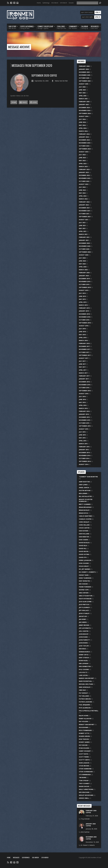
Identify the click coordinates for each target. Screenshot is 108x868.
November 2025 (85, 75)
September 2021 (85, 217)
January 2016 (84, 414)
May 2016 (82, 402)
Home (39, 3)
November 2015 (85, 420)
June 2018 (82, 332)
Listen (33, 102)
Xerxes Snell (84, 798)
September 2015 (85, 426)
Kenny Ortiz (84, 655)
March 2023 (83, 166)
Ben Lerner (83, 493)
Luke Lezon (83, 675)
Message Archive (19, 47)
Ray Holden (83, 721)
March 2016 (83, 408)
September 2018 (85, 323)
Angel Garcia (84, 488)
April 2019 (83, 302)
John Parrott (84, 640)
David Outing (84, 554)
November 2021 (85, 211)
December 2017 (84, 346)
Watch (23, 102)
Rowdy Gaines (84, 742)
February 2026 (84, 66)
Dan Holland (84, 534)
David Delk (83, 546)
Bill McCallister (85, 496)
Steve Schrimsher (86, 772)
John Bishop (84, 634)
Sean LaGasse (84, 763)
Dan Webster (84, 537)
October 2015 (84, 423)
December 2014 (84, 453)
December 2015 (84, 417)
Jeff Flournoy (84, 607)
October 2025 (84, 78)
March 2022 (83, 199)
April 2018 (83, 338)
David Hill (83, 548)
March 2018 (83, 340)
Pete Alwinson (85, 708)
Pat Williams (84, 696)
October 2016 (84, 388)
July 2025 (82, 87)
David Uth (83, 557)
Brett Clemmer (85, 504)
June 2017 (82, 364)
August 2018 (84, 326)
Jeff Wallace (84, 610)
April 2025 (83, 96)
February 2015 (84, 447)
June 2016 (82, 399)
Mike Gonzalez (85, 687)
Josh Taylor (84, 646)
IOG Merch (55, 3)
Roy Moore (83, 745)
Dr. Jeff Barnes (85, 569)
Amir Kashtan (84, 482)
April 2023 (83, 164)
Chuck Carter (84, 528)
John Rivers (83, 643)
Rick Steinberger (85, 730)
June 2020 (82, 261)
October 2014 (84, 458)
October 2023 (84, 146)
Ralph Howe (84, 716)
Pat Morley (83, 693)
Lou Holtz (83, 672)
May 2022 (82, 193)
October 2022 (84, 181)
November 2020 (85, 246)
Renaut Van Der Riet (87, 724)
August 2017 (84, 358)
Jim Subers (83, 622)
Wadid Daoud (84, 786)
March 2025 (83, 99)
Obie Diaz (82, 690)
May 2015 (82, 438)
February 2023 (84, 169)
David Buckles (84, 543)
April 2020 (83, 267)
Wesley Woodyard (86, 795)
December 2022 (84, 175)
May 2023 (82, 161)
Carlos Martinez (86, 516)
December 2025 (84, 72)
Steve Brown (84, 766)
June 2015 (82, 435)
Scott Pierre (84, 757)
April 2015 (83, 441)
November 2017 (85, 349)
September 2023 (85, 149)
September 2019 (85, 287)
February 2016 (84, 411)
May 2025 (82, 93)
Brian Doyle (83, 513)
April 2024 (83, 128)
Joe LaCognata (85, 628)
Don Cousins (84, 563)
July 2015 (82, 432)
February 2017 (84, 376)
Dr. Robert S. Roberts (87, 572)
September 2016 (85, 391)
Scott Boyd (83, 754)
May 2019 (82, 299)
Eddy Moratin (84, 581)
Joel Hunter (84, 631)
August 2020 (84, 255)
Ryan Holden (84, 748)
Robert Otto (84, 733)
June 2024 (82, 122)
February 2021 (84, 237)
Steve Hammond (85, 769)
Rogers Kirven (84, 736)
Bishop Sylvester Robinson (86, 500)
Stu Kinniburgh (85, 775)
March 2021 (83, 234)
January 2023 (84, 172)
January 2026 (84, 69)
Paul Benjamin (84, 705)
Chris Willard (84, 525)
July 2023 (82, 155)
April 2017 (83, 370)
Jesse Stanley (84, 613)
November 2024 (85, 110)
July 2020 (82, 258)
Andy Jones (83, 485)
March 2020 (83, 270)
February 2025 (84, 102)
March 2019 (83, 305)
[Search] (87, 3)
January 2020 (84, 276)
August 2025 (84, 84)
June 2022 (82, 190)
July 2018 (82, 329)
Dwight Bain (84, 575)
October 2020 (84, 249)
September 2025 (85, 81)
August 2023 (84, 152)
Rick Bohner (84, 727)
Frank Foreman (85, 587)
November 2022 (85, 178)
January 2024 (84, 137)
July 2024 (82, 119)
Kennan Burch (84, 652)
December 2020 (84, 243)
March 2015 (83, 444)
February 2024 (84, 134)
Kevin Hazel (83, 661)
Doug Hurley (84, 566)
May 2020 (82, 264)
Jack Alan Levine (85, 602)
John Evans (83, 637)
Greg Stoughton (86, 596)
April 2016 (83, 405)
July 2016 (82, 396)
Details (14, 102)
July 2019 (82, 293)
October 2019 (84, 284)
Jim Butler (83, 616)
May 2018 (82, 335)
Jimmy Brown (84, 625)
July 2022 (82, 187)
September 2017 (85, 355)
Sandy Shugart (85, 751)
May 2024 (82, 125)
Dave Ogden (83, 540)
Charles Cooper (85, 519)
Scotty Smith (84, 760)
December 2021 (84, 208)
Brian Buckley (84, 510)
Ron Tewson (84, 739)
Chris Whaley (84, 522)
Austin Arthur (85, 490)
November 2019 (85, 281)
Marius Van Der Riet (61, 81)
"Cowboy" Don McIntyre (88, 477)
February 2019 (84, 308)
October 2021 (84, 214)
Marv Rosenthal (85, 681)
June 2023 (82, 158)
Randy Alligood (85, 719)
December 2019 (84, 279)
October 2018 (84, 320)
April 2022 (83, 196)
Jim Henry (83, 619)
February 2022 (84, 202)
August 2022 (84, 184)
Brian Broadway (85, 507)
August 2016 (84, 394)
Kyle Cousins (84, 669)
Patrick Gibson (85, 699)
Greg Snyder (84, 593)
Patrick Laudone (85, 702)
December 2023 (84, 140)
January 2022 (84, 205)
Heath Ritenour (85, 599)
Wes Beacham (84, 792)
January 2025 (84, 104)
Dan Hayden (83, 531)
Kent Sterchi (84, 658)
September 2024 (85, 113)
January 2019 (84, 311)
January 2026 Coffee (91, 825)
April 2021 (83, 231)
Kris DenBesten (85, 666)
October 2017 (84, 352)
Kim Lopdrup (84, 663)
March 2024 (83, 131)
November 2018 (85, 317)
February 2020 (84, 273)
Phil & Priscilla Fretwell (89, 711)
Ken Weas (82, 649)
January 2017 (84, 379)
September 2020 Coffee (44, 75)
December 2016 (84, 382)
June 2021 (82, 225)
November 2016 (85, 385)
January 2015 (84, 450)
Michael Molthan (86, 684)
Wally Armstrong (86, 789)
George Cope (84, 590)
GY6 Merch (63, 3)
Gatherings (46, 3)
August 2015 (84, 429)
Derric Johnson (85, 560)
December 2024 (84, 108)
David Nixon (84, 551)
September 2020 (85, 252)
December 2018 (84, 314)
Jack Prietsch (84, 604)
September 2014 (85, 461)
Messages (16, 857)
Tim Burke (83, 777)
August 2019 (84, 290)
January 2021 (84, 240)
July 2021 (82, 223)
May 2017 (82, 367)
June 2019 (82, 296)
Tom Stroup (84, 781)
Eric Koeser (83, 584)
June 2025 (82, 90)
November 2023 (85, 143)
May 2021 (82, 228)
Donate (71, 3)
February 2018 (84, 343)
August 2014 (84, 464)
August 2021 (84, 220)
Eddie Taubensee (85, 578)
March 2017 (83, 373)
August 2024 (84, 116)
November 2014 (85, 455)
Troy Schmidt (84, 783)
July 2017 (82, 361)
